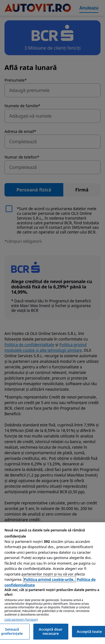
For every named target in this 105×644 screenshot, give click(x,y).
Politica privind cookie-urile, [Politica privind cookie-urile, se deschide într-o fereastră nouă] (50, 579)
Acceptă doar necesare (51, 631)
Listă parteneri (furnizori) (21, 620)
